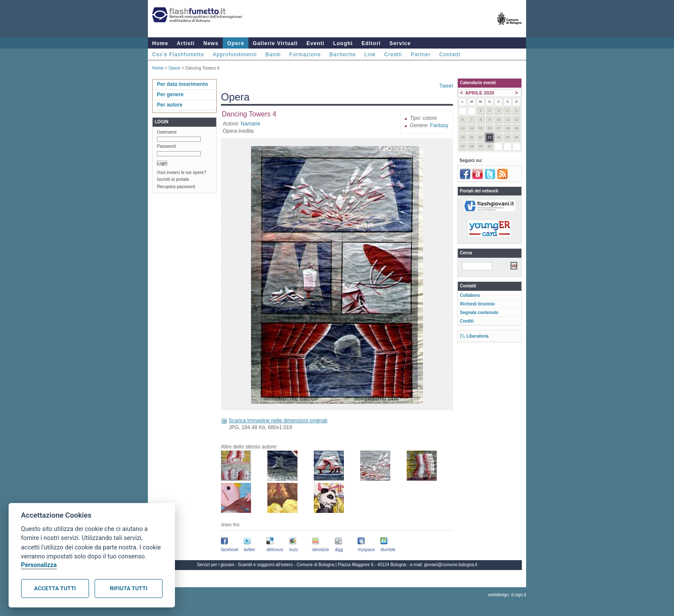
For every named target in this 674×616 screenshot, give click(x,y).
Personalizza (39, 565)
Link (370, 55)
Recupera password (176, 187)
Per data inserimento (182, 84)
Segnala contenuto (479, 313)
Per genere (170, 95)
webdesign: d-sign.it (507, 595)
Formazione (305, 55)
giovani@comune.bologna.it (451, 565)
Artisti (186, 43)
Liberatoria (478, 336)
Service (400, 43)
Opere (236, 43)
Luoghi (343, 43)
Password (166, 146)
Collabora (470, 295)
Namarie (250, 124)
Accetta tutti (55, 588)
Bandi (273, 55)
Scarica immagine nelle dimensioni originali (278, 421)
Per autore (170, 105)
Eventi (316, 43)
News (211, 43)
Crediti (393, 55)
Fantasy (439, 125)
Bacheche (342, 55)
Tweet (446, 86)
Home (160, 43)
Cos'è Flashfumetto (178, 55)
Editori (371, 43)
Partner (421, 55)
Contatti (450, 55)
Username (167, 132)
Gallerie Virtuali (275, 43)
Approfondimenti (235, 55)
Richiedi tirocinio (477, 304)
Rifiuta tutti (129, 588)
